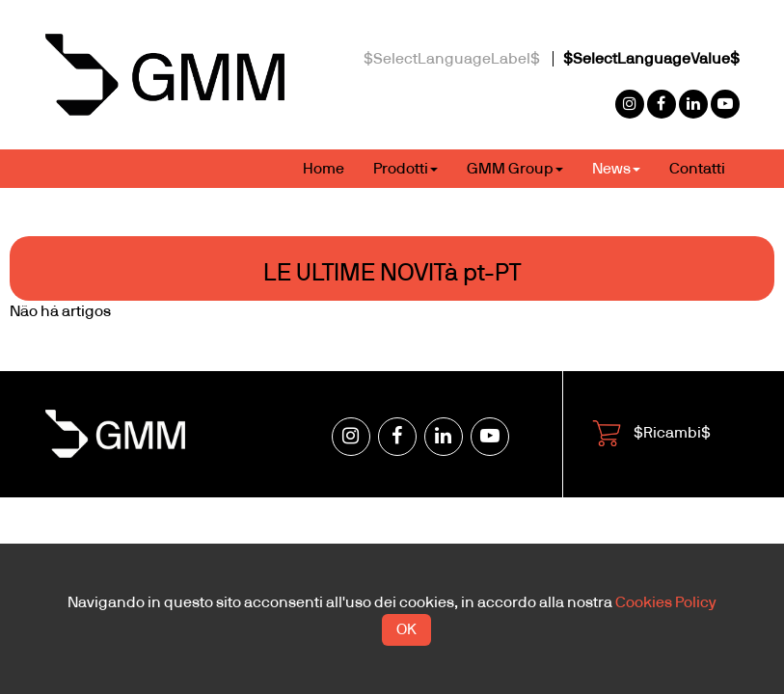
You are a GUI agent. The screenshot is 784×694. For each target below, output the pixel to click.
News (616, 169)
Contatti (697, 169)
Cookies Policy (666, 602)
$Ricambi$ (651, 434)
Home (324, 169)
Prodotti (406, 169)
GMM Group (515, 169)
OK (406, 629)
